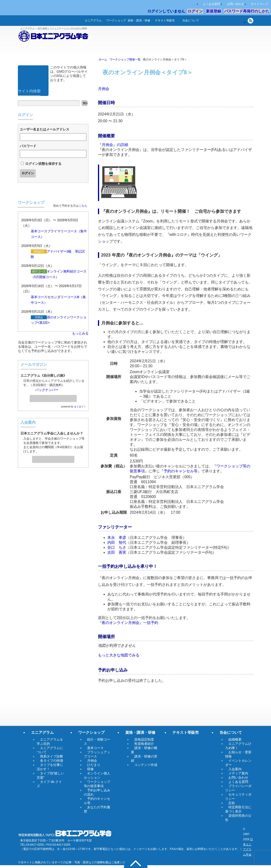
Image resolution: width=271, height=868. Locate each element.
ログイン (195, 11)
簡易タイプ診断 (52, 756)
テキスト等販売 (165, 20)
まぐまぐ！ (80, 407)
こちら (83, 206)
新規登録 (214, 11)
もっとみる (80, 333)
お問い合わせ (235, 4)
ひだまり (94, 765)
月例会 (104, 89)
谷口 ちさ (117, 547)
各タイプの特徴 (52, 761)
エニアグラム (93, 20)
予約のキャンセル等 (181, 471)
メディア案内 (238, 773)
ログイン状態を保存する (43, 164)
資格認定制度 (144, 739)
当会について (191, 20)
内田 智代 (117, 542)
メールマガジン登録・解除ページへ (53, 397)
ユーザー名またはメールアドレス (44, 129)
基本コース (39, 231)
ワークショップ (116, 20)
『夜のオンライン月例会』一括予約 (128, 623)
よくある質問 (211, 4)
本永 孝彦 (117, 538)
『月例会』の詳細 (113, 145)
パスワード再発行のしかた (247, 11)
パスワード (28, 146)
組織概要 (235, 739)
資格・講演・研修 (139, 20)
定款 (232, 803)
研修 (90, 769)
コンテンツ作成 (146, 765)
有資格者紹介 (144, 744)
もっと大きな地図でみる (119, 655)
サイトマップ (259, 4)
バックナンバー (47, 390)
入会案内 (53, 458)
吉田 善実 (117, 552)
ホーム (74, 21)
